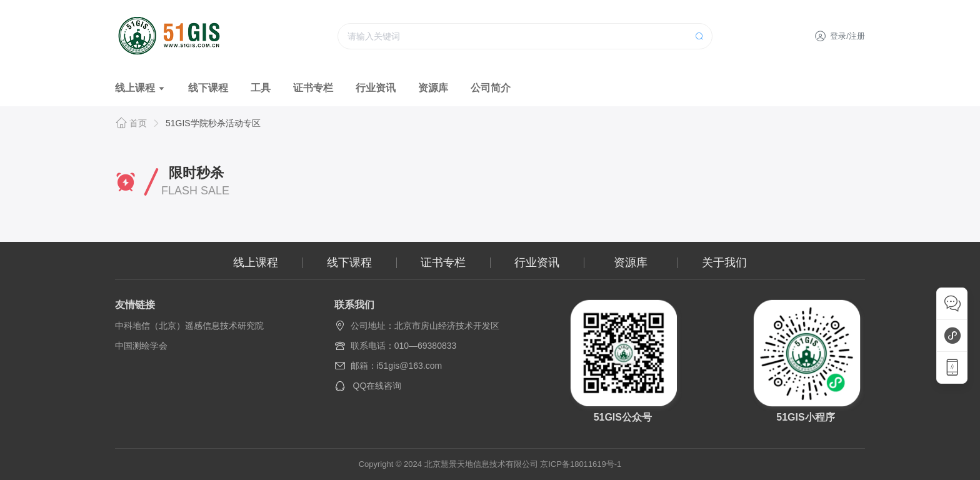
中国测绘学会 (141, 346)
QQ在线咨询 (377, 386)
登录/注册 (840, 36)
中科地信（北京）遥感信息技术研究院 (189, 326)
